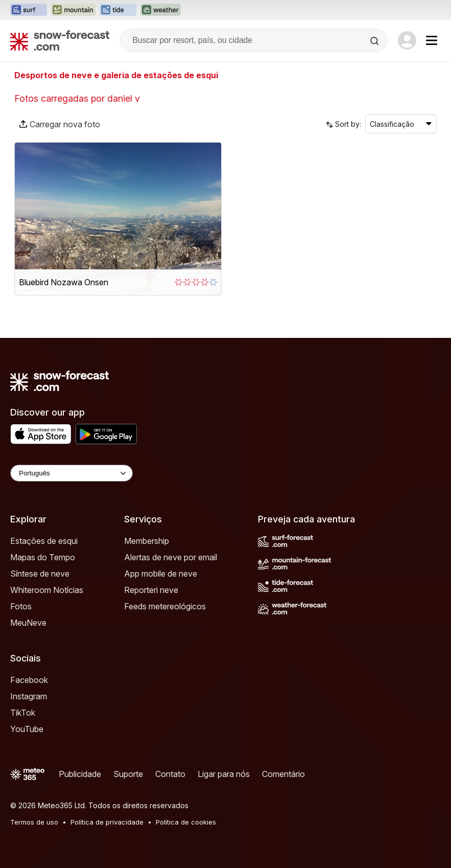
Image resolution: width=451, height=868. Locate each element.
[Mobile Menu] (432, 40)
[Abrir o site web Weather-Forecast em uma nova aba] (161, 10)
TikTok (23, 713)
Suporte (128, 774)
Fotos (21, 606)
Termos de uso (34, 822)
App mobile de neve (161, 574)
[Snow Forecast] (60, 40)
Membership (147, 541)
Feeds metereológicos (165, 606)
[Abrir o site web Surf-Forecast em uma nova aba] (29, 10)
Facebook (29, 680)
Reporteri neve (151, 590)
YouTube (27, 729)
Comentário (283, 774)
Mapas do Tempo (43, 557)
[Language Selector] (72, 473)
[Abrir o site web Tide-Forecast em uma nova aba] (118, 10)
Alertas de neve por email (171, 557)
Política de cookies (186, 822)
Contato (170, 774)
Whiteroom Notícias (47, 590)
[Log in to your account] (407, 40)
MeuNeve (28, 623)
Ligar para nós (224, 774)
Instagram (29, 696)
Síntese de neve (40, 574)
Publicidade (80, 774)
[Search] (375, 41)
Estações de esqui (44, 541)
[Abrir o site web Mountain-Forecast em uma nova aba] (73, 10)
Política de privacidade (107, 822)
